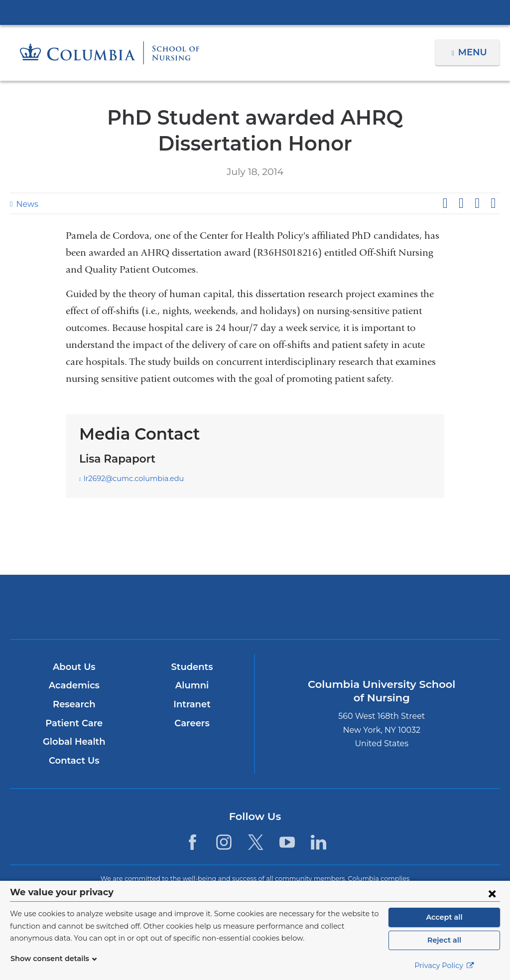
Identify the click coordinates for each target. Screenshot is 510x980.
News (26, 204)
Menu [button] (474, 52)
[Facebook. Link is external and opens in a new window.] (192, 842)
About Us (74, 667)
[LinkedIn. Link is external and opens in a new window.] (319, 842)
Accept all (444, 917)
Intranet (192, 704)
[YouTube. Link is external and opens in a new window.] (287, 842)
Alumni (191, 686)
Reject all (444, 940)
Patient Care (74, 723)
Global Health (74, 742)
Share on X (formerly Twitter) (461, 203)
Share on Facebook (445, 203)
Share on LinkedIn (477, 203)
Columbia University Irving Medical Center (255, 12)
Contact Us (74, 761)
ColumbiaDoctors (416, 607)
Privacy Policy (444, 966)
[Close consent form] (492, 893)
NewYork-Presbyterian (255, 614)
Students (191, 667)
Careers (191, 723)
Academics (74, 686)
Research (74, 704)
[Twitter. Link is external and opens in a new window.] (256, 842)
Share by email (493, 203)
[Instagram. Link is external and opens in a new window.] (224, 842)
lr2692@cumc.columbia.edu (128, 479)
